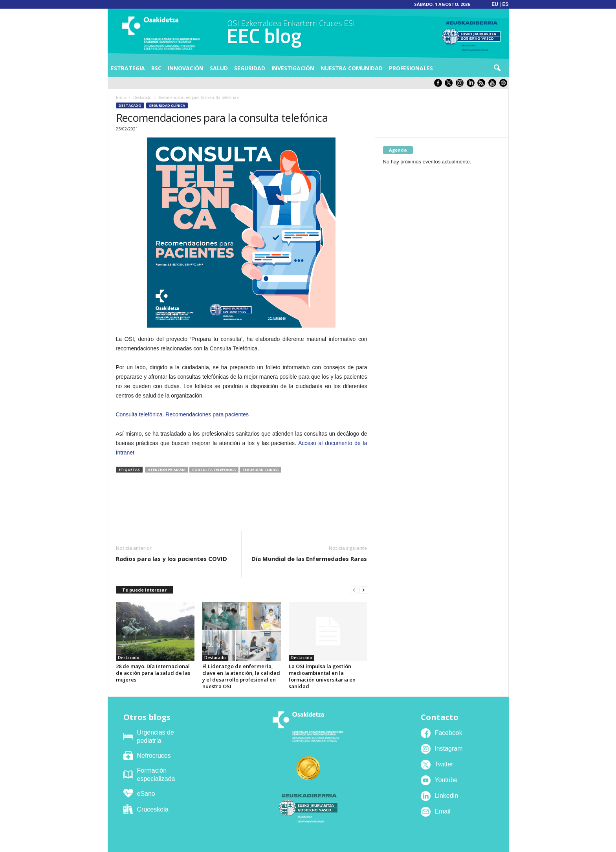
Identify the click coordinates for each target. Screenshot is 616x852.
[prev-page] (354, 590)
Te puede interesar (144, 590)
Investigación (293, 68)
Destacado (142, 97)
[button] (497, 68)
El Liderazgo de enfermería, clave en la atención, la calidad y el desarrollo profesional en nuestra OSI (241, 676)
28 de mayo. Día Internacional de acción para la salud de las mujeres (153, 673)
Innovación (186, 68)
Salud (219, 68)
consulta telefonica (214, 470)
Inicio (121, 97)
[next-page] (363, 590)
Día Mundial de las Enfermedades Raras (309, 559)
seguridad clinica (260, 470)
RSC (156, 68)
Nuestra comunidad (352, 68)
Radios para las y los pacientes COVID (171, 559)
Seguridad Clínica (167, 105)
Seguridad (250, 68)
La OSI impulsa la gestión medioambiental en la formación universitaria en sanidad (322, 676)
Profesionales (411, 68)
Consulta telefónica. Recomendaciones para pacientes (182, 414)
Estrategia (128, 68)
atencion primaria (167, 470)
